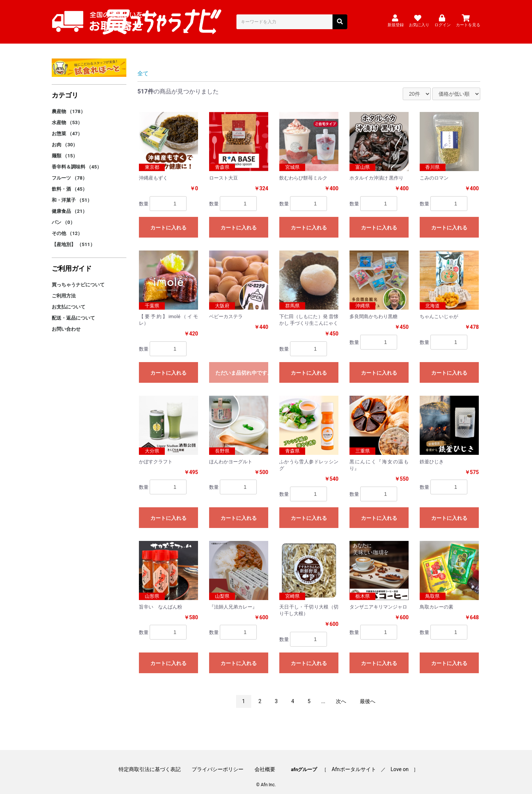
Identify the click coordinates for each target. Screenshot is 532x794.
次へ (341, 695)
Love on (395, 762)
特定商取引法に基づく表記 (154, 762)
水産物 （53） (67, 116)
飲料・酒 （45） (69, 183)
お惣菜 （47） (67, 127)
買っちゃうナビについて (78, 278)
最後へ (368, 695)
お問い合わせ (66, 323)
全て (143, 67)
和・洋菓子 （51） (72, 194)
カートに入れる (168, 221)
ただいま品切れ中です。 (242, 367)
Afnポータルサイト (351, 762)
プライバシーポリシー (220, 762)
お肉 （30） (65, 138)
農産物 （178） (69, 105)
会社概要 (265, 762)
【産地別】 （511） (73, 238)
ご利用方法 (64, 289)
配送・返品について (73, 312)
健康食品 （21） (69, 205)
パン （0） (63, 216)
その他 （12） (67, 227)
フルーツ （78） (69, 172)
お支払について (69, 301)
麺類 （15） (65, 149)
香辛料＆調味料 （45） (77, 161)
